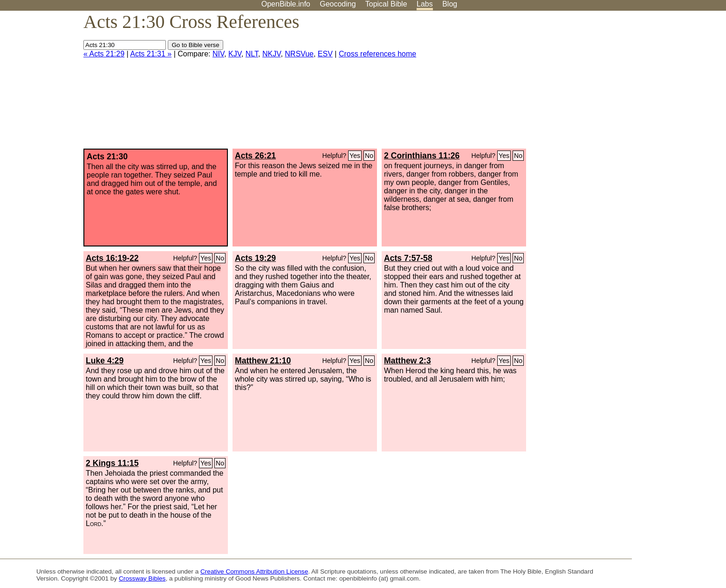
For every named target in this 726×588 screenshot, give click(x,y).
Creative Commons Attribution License (254, 571)
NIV (218, 54)
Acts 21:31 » (151, 54)
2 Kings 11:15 (112, 463)
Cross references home (377, 54)
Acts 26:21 (255, 156)
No (369, 156)
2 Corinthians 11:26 (422, 156)
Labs (425, 4)
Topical (386, 4)
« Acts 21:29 (104, 54)
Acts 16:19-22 (112, 258)
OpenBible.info (286, 4)
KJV (235, 54)
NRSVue (299, 54)
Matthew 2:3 (408, 361)
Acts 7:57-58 (408, 258)
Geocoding (338, 4)
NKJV (271, 54)
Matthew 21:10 (263, 361)
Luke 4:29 (105, 361)
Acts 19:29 (255, 258)
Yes (355, 156)
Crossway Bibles (142, 578)
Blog (450, 4)
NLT (252, 54)
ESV (325, 54)
